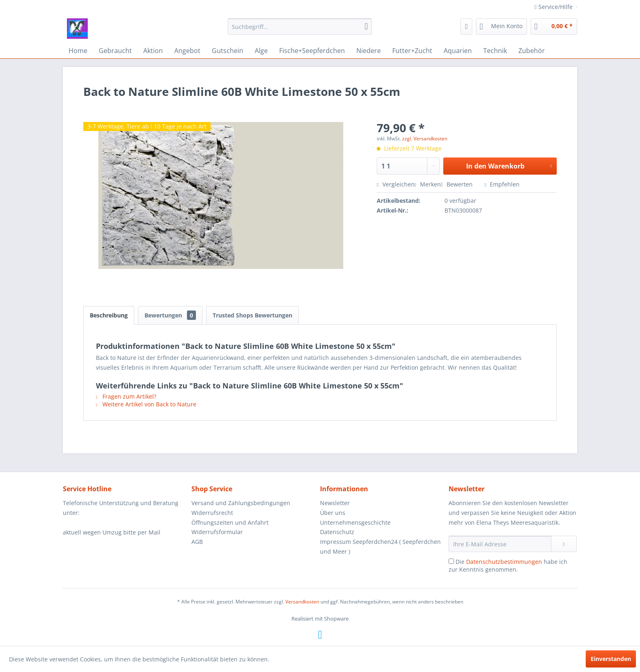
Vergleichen (396, 184)
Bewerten (458, 184)
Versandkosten (302, 602)
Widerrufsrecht (212, 513)
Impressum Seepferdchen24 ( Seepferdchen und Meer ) (380, 547)
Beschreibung (109, 315)
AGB (197, 542)
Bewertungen (170, 315)
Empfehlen (502, 184)
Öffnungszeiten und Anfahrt (230, 522)
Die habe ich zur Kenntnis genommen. (508, 566)
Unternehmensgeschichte (355, 522)
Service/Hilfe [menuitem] (554, 7)
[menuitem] (300, 27)
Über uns (333, 513)
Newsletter (335, 503)
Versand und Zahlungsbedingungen (241, 503)
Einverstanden (611, 659)
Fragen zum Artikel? (126, 396)
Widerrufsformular (217, 532)
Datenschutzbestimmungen (504, 562)
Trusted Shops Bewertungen (252, 315)
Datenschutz (337, 532)
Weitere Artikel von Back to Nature (146, 404)
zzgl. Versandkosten (425, 139)
